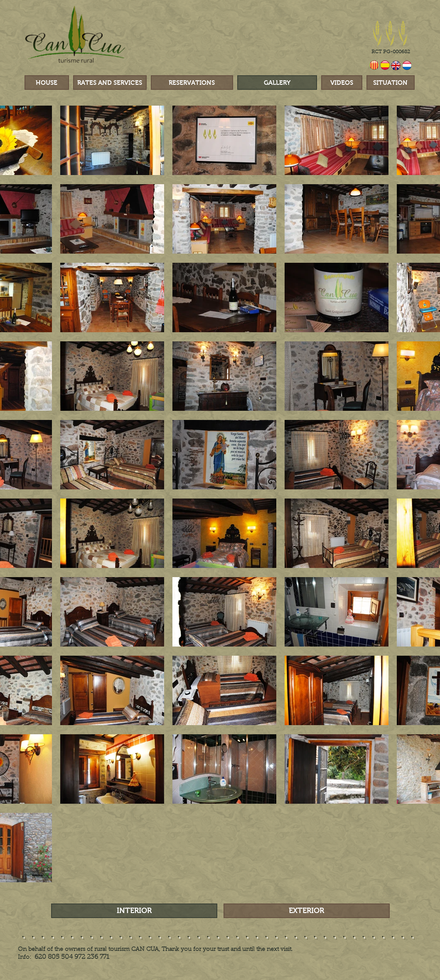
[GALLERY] (277, 83)
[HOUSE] (47, 83)
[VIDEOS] (342, 83)
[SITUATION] (391, 83)
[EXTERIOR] (307, 911)
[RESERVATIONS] (192, 83)
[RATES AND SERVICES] (110, 83)
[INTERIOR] (134, 911)
